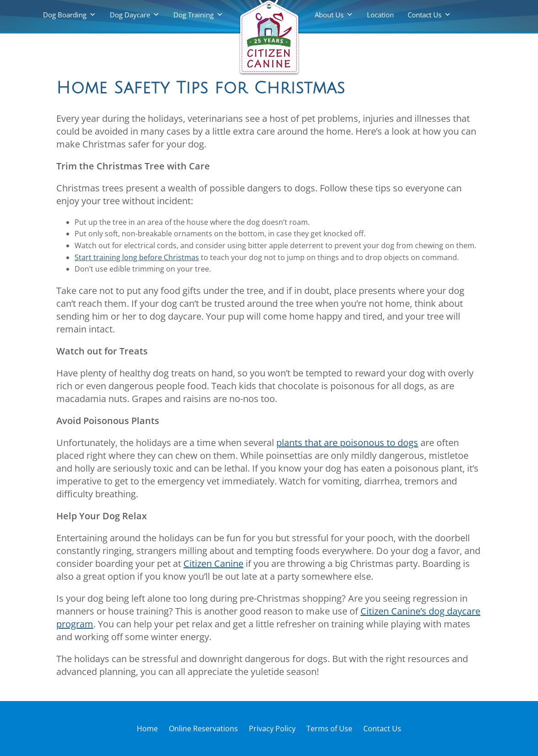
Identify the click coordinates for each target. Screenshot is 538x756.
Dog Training (194, 15)
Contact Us (425, 15)
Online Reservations (203, 729)
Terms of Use (329, 729)
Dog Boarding (65, 15)
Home (147, 729)
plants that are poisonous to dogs (347, 443)
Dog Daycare (130, 15)
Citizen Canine (213, 563)
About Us (329, 15)
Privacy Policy (272, 729)
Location (380, 15)
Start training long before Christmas (137, 257)
